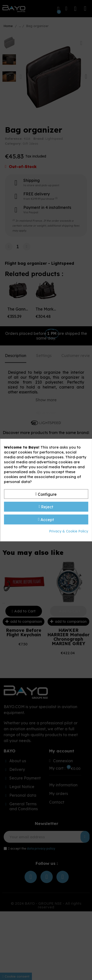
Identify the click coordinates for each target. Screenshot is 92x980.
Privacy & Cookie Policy (69, 531)
